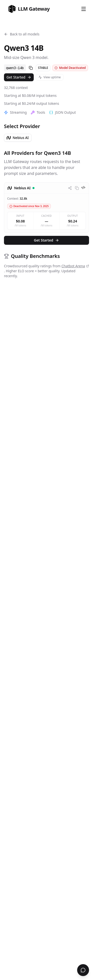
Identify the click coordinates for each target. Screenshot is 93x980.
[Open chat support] (83, 970)
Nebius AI (18, 138)
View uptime (50, 77)
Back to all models (22, 34)
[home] (29, 9)
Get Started (19, 77)
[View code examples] (83, 188)
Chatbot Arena (75, 266)
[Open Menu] (84, 9)
